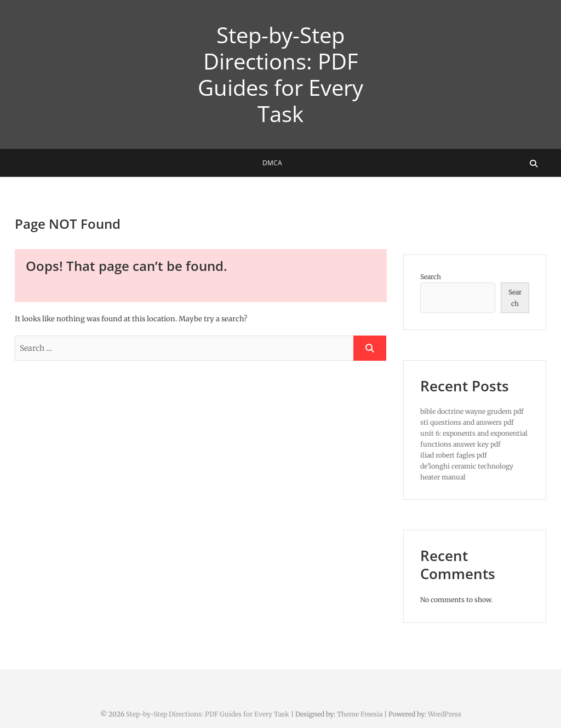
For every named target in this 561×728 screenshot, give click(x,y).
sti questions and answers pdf (467, 422)
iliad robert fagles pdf (454, 455)
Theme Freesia (360, 714)
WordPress (445, 714)
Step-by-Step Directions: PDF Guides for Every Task (280, 74)
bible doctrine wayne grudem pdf (472, 411)
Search (431, 277)
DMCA (272, 163)
